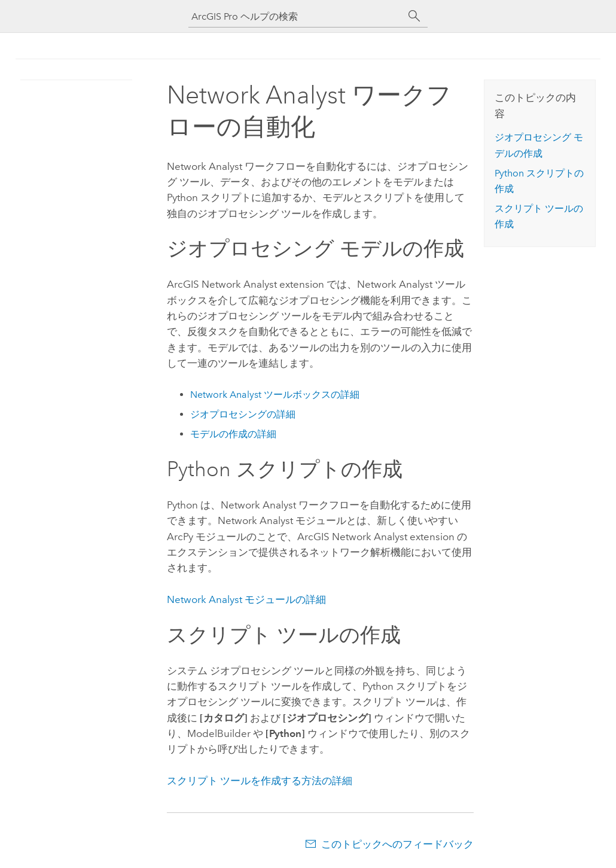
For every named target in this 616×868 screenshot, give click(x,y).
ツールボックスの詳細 (275, 395)
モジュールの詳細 (246, 599)
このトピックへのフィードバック (397, 844)
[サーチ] (414, 16)
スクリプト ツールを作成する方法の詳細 (260, 781)
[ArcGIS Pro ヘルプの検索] (296, 16)
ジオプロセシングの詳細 (243, 414)
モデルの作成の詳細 (233, 434)
